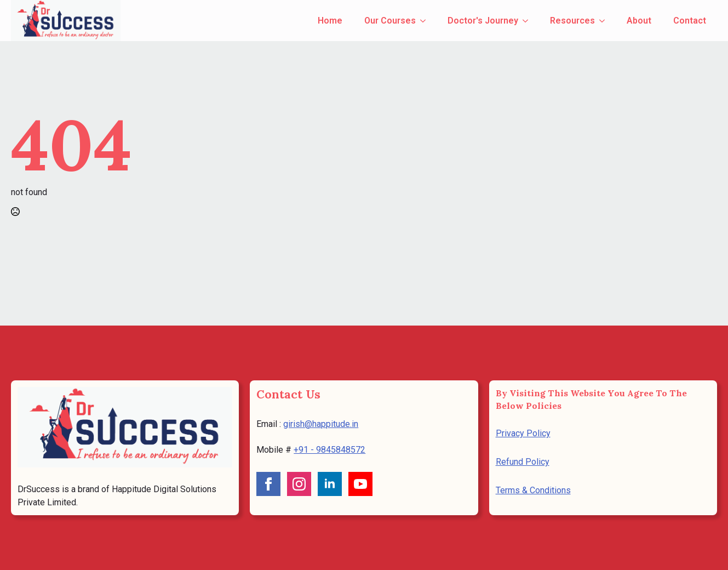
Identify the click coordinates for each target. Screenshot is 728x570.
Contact (690, 21)
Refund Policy (523, 462)
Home (330, 21)
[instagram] (299, 484)
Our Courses (390, 21)
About (639, 21)
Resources (572, 21)
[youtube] (360, 484)
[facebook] (268, 484)
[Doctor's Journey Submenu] (529, 21)
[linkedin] (330, 484)
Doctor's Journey (483, 21)
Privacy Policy (523, 433)
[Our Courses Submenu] (426, 21)
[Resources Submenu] (605, 21)
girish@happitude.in (321, 424)
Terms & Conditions (533, 490)
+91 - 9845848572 (329, 450)
